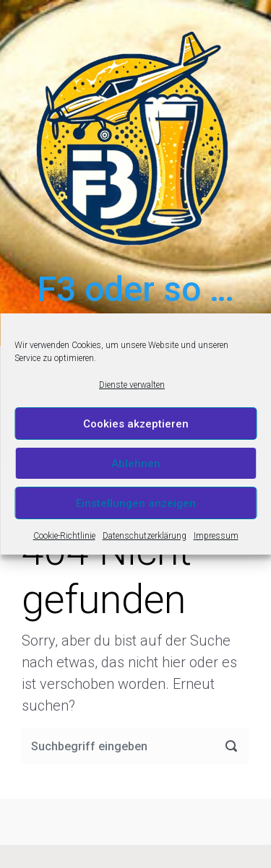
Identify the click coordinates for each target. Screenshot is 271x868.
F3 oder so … (136, 289)
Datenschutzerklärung (145, 536)
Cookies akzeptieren (136, 424)
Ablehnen (136, 464)
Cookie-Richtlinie (64, 536)
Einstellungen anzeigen (136, 503)
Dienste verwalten (132, 385)
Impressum (216, 536)
